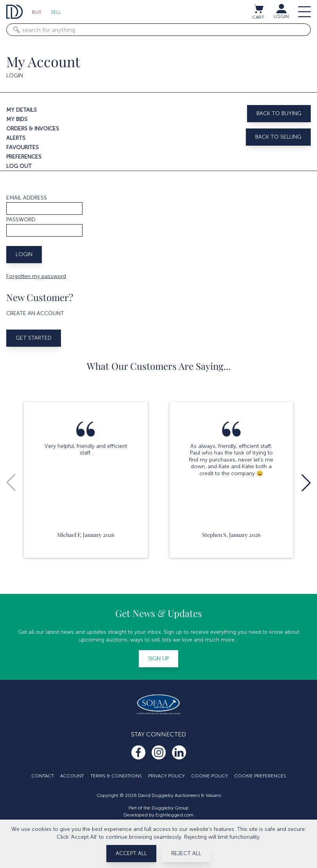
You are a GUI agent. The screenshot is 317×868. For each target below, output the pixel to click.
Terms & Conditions (116, 776)
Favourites (22, 147)
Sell (56, 12)
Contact (43, 776)
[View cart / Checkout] (258, 9)
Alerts (16, 138)
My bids (17, 119)
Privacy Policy (167, 776)
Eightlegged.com (175, 815)
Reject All (186, 853)
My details (21, 110)
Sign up (158, 659)
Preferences (24, 157)
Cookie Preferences (260, 776)
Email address (27, 198)
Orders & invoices (33, 129)
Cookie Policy (210, 776)
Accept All (131, 853)
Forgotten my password (36, 276)
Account (72, 776)
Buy (37, 12)
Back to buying (279, 113)
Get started (34, 338)
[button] (306, 483)
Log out (19, 166)
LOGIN (281, 16)
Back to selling (278, 137)
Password (21, 220)
